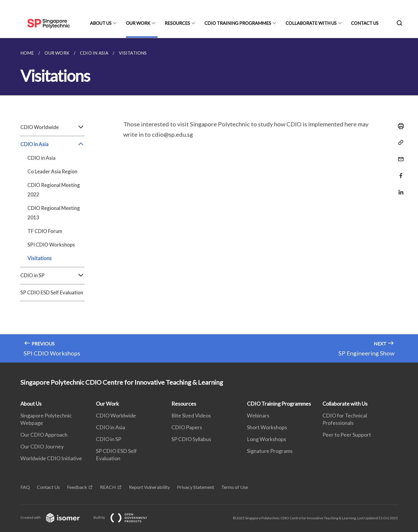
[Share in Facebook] (399, 172)
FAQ (25, 487)
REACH (108, 487)
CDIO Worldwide (52, 127)
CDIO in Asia (52, 144)
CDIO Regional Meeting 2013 (54, 213)
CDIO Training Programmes (238, 23)
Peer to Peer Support (347, 435)
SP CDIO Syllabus (191, 439)
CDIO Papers (187, 427)
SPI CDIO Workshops (51, 245)
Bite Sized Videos (191, 415)
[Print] (399, 126)
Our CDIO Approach (44, 435)
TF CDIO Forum (45, 231)
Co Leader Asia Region (52, 171)
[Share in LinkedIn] (399, 189)
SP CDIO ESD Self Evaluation (52, 292)
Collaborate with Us (311, 23)
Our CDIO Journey (42, 446)
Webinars (258, 415)
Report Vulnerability (149, 487)
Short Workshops (267, 427)
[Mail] (399, 155)
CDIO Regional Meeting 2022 (54, 190)
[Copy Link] (399, 143)
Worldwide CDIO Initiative (51, 458)
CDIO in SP (52, 275)
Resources (177, 23)
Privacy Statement (196, 487)
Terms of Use (235, 487)
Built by (125, 517)
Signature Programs (270, 451)
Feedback (77, 487)
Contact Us (365, 23)
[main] (209, 200)
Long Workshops (267, 439)
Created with (55, 517)
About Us (101, 23)
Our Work (138, 23)
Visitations (40, 258)
